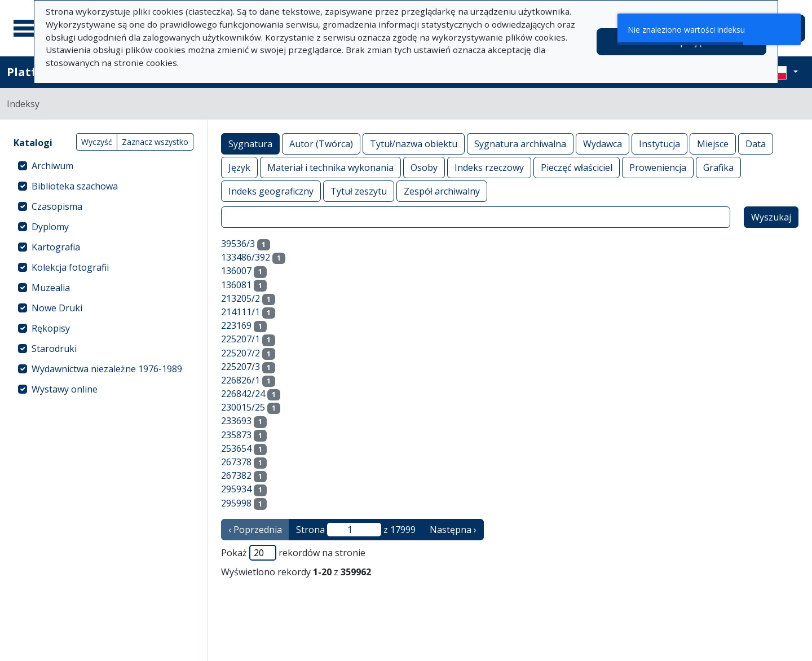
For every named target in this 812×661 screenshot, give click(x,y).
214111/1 (240, 312)
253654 (236, 448)
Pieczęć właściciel (577, 167)
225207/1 (240, 339)
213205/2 (240, 298)
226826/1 (240, 380)
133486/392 (246, 257)
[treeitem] (103, 166)
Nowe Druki (57, 308)
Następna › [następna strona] (453, 530)
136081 (236, 285)
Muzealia (51, 288)
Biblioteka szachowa (75, 186)
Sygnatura (250, 144)
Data (756, 144)
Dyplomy (50, 227)
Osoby (424, 167)
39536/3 (238, 244)
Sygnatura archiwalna (520, 144)
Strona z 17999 (356, 530)
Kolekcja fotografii (70, 267)
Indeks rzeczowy (489, 167)
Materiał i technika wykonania (330, 167)
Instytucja (659, 144)
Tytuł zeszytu (359, 191)
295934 (236, 489)
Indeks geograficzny (271, 191)
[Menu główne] (28, 28)
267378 (236, 462)
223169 (236, 325)
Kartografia (56, 247)
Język (239, 167)
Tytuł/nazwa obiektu (414, 144)
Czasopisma (57, 206)
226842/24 (243, 394)
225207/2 (240, 353)
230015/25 (243, 407)
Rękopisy (51, 328)
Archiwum (52, 166)
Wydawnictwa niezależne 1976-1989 (107, 369)
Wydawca (603, 144)
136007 (236, 271)
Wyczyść (97, 142)
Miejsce (713, 144)
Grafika (718, 167)
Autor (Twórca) (321, 144)
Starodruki (54, 349)
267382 (236, 475)
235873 (236, 435)
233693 (236, 421)
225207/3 (240, 367)
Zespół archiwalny (442, 191)
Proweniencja (658, 167)
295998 (236, 503)
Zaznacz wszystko (155, 142)
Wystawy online (65, 389)
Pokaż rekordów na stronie (293, 553)
